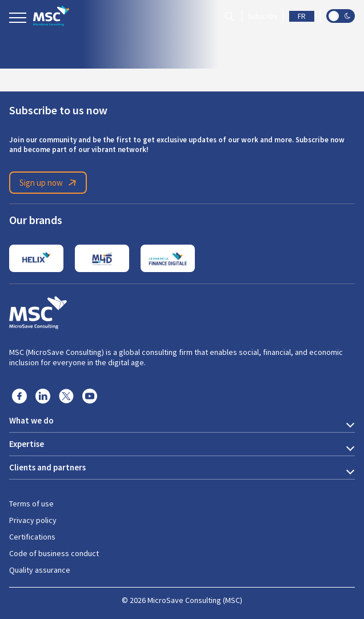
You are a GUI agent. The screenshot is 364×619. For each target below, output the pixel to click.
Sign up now (50, 183)
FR (302, 16)
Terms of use (31, 504)
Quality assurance (40, 570)
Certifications (32, 537)
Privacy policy (33, 520)
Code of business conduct (54, 553)
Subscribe (263, 16)
